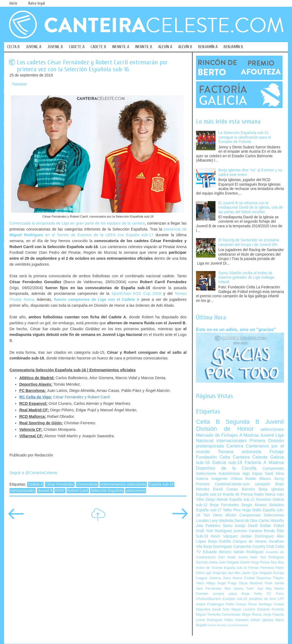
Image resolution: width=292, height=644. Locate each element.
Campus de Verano (250, 541)
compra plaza (225, 594)
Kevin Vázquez (224, 536)
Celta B (208, 422)
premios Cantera (248, 531)
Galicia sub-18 (227, 463)
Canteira (235, 446)
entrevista (252, 452)
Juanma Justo (220, 578)
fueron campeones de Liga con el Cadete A (97, 299)
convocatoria (87, 484)
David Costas (225, 489)
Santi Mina (274, 474)
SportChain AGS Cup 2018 (136, 293)
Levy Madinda (221, 521)
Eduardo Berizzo (217, 552)
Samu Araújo (234, 526)
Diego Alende (217, 500)
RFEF (60, 491)
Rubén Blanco (258, 479)
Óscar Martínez (251, 583)
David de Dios (246, 521)
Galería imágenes (212, 479)
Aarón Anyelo (217, 625)
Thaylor (278, 578)
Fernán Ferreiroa (261, 568)
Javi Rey (264, 589)
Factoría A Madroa (264, 463)
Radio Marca (265, 494)
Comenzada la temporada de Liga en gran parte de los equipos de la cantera (77, 223)
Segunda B (243, 422)
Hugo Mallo (252, 510)
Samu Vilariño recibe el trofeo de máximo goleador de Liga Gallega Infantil (246, 278)
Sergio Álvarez (254, 505)
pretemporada (210, 446)
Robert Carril (78, 491)
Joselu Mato (248, 557)
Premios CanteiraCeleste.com (223, 484)
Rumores (264, 500)
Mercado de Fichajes (217, 435)
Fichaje (277, 452)
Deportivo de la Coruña (226, 468)
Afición (231, 515)
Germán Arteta (207, 562)
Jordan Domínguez (257, 536)
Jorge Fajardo (273, 615)
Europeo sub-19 (235, 599)
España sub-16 (161, 484)
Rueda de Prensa (238, 494)
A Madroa (249, 435)
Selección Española (107, 491)
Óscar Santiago (260, 604)
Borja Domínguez (218, 547)
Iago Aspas (253, 474)
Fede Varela (274, 583)
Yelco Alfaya (206, 583)
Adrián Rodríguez (249, 552)
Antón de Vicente (209, 568)
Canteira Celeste (250, 457)
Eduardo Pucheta (271, 609)
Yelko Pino (232, 510)
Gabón (245, 562)
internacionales (23, 491)
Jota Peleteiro (208, 526)
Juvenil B (45, 491)
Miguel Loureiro (243, 609)
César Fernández (60, 484)
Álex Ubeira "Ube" (239, 589)
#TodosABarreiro (208, 599)
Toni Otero (213, 515)
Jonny (279, 479)
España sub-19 (209, 494)
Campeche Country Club (253, 547)
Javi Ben (234, 573)
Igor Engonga (216, 573)
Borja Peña (252, 594)
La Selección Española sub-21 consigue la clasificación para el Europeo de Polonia (245, 137)
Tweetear (19, 84)
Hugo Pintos (260, 562)
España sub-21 (242, 500)
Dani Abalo (227, 557)
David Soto (221, 609)
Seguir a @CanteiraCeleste (33, 473)
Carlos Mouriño (271, 521)
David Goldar (260, 526)
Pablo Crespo (236, 604)
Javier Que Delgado (257, 573)
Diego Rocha (252, 615)
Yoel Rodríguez (219, 531)
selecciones (135, 491)
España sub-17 (209, 510)
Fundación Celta (213, 457)
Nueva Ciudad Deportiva (252, 578)
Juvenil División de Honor (240, 425)
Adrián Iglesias (262, 620)
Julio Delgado (229, 562)
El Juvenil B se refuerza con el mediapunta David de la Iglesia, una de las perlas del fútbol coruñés (251, 208)
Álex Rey (277, 562)
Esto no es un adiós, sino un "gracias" (236, 329)
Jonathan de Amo (262, 599)
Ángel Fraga (227, 583)
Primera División (267, 441)
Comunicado (231, 615)
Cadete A (35, 484)
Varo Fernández (209, 589)
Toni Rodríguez (272, 557)
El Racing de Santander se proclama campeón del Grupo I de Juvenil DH (249, 242)
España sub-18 (235, 568)
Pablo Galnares (236, 620)
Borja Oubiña (220, 541)
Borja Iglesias (271, 489)
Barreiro (248, 489)
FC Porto (275, 594)
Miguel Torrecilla (208, 615)
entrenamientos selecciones (123, 484)
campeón (263, 484)
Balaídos (277, 505)
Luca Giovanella (238, 625)
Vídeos (236, 479)
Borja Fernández (224, 505)
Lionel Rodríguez (209, 620)
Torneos (226, 452)
